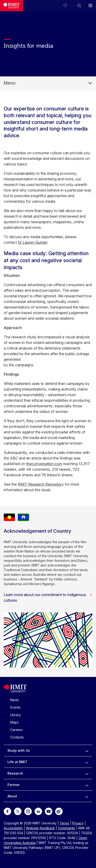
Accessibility (13, 828)
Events (15, 707)
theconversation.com (44, 464)
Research (15, 773)
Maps (14, 722)
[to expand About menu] (87, 796)
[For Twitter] (18, 811)
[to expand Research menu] (87, 773)
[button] (79, 6)
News (15, 700)
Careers (16, 730)
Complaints (66, 828)
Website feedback (40, 828)
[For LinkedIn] (38, 811)
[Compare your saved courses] (68, 6)
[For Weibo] (59, 811)
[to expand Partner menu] (87, 785)
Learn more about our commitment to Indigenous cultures (48, 597)
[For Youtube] (49, 811)
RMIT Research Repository (41, 484)
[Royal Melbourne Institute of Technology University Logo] (11, 6)
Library (16, 715)
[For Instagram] (28, 811)
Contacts (17, 737)
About (12, 796)
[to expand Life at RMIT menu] (87, 762)
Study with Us (19, 750)
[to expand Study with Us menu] (87, 751)
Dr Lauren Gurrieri (32, 242)
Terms (64, 823)
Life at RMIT (17, 762)
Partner (14, 785)
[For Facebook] (7, 811)
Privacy (78, 823)
